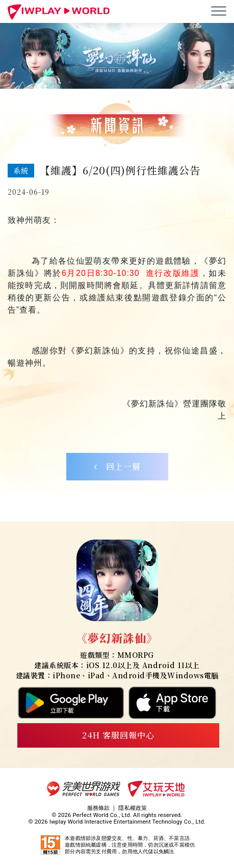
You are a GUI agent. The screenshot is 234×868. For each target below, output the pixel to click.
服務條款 (99, 808)
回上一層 (117, 466)
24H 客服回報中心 (118, 735)
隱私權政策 (133, 808)
